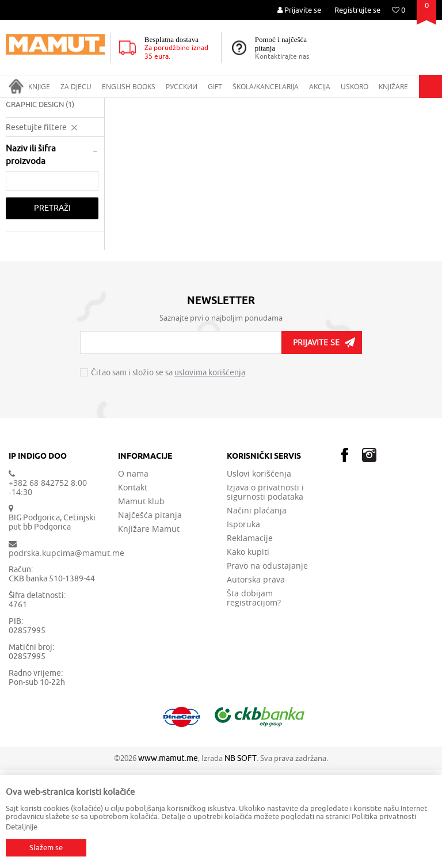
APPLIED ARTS (182, 105)
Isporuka (243, 622)
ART (144, 105)
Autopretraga (321, 127)
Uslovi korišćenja (259, 572)
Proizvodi (54, 105)
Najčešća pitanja (150, 613)
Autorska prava (256, 677)
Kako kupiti (248, 650)
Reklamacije (250, 636)
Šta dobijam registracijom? (254, 696)
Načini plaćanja (257, 608)
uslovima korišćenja (210, 471)
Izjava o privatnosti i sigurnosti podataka (265, 590)
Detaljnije (22, 827)
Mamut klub (141, 599)
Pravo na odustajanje (267, 664)
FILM (19, 175)
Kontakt (133, 585)
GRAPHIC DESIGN (40, 202)
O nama (133, 572)
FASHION (26, 189)
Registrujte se (357, 10)
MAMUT (18, 105)
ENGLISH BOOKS (103, 105)
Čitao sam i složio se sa (168, 471)
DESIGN (24, 161)
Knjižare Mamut (149, 627)
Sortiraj (371, 127)
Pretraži (52, 306)
